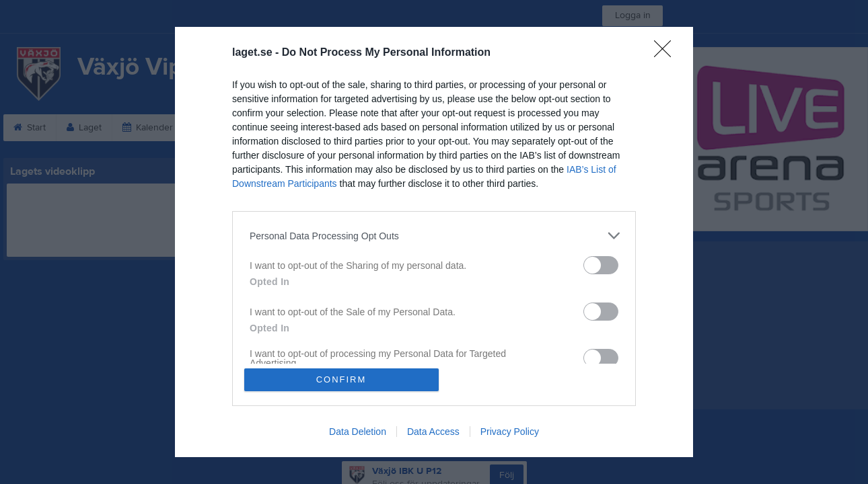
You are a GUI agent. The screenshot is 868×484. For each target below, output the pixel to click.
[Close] (667, 53)
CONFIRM (341, 379)
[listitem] (434, 236)
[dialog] (434, 242)
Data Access (433, 432)
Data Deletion (358, 432)
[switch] (601, 265)
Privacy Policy (510, 432)
